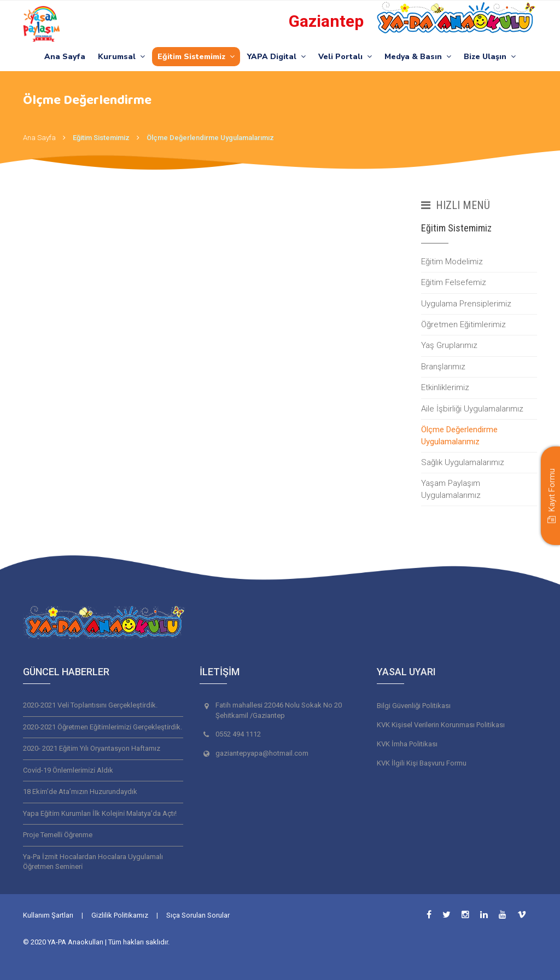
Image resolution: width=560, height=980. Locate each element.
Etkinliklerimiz (445, 387)
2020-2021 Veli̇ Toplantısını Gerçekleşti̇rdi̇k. (90, 705)
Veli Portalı (345, 57)
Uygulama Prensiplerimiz (466, 304)
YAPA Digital (276, 57)
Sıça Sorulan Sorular (198, 915)
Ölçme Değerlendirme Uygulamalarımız (210, 138)
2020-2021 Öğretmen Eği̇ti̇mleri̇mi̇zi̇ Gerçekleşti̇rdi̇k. (103, 727)
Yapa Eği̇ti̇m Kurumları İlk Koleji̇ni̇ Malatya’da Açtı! (100, 813)
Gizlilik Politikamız (120, 915)
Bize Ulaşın (490, 57)
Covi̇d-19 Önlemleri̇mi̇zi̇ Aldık (68, 770)
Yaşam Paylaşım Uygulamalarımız (451, 489)
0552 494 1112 (238, 734)
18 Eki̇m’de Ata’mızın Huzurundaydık (80, 791)
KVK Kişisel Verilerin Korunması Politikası (441, 725)
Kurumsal (121, 57)
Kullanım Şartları (48, 915)
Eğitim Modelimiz (452, 262)
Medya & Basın (418, 57)
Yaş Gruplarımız (449, 345)
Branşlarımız (443, 367)
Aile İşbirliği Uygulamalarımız (472, 409)
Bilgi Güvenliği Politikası (414, 706)
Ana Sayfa (65, 57)
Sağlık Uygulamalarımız (463, 462)
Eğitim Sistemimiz (196, 57)
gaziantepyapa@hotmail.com (262, 753)
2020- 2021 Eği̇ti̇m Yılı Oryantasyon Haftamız (92, 748)
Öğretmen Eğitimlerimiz (463, 324)
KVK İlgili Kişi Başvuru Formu (422, 763)
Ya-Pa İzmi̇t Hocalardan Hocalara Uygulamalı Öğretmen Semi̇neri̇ (93, 862)
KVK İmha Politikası (407, 744)
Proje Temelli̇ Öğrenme (58, 835)
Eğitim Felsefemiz (454, 282)
